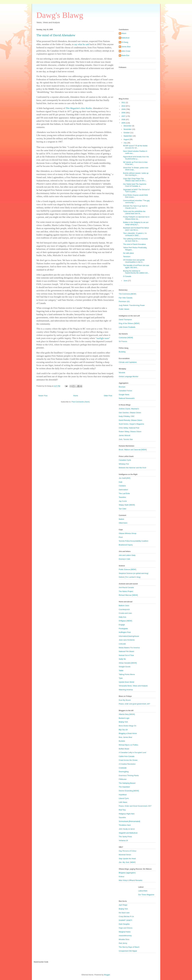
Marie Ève (125, 55)
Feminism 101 (124, 301)
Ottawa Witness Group (128, 533)
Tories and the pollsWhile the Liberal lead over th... (134, 212)
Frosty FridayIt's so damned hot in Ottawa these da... (136, 218)
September (128, 136)
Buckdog (122, 352)
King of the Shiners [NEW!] (129, 323)
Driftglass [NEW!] (125, 621)
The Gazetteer (124, 787)
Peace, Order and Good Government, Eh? (135, 806)
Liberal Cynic (124, 798)
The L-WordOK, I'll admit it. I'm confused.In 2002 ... (135, 234)
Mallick (122, 519)
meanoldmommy (125, 936)
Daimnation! (123, 490)
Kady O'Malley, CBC (127, 416)
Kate (121, 482)
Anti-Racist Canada (126, 587)
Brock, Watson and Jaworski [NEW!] (133, 450)
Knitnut (122, 877)
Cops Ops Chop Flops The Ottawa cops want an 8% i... (135, 180)
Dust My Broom (125, 700)
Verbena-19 (123, 840)
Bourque (122, 387)
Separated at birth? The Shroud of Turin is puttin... (136, 191)
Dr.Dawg (125, 42)
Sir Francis (123, 341)
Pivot (121, 537)
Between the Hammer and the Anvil (133, 468)
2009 (124, 109)
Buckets (122, 741)
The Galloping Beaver (127, 783)
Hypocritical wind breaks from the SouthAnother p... (136, 158)
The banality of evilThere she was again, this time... (136, 266)
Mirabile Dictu (124, 939)
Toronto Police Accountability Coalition (134, 541)
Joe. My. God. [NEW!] (127, 862)
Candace (122, 486)
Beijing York (123, 722)
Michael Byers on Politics (129, 745)
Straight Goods (125, 667)
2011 (124, 102)
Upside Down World (127, 682)
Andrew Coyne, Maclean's (129, 409)
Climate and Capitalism (128, 362)
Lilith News (123, 802)
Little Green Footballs (127, 327)
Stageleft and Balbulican (128, 833)
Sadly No (122, 659)
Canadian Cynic (125, 460)
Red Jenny (123, 943)
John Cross (126, 51)
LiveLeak (122, 644)
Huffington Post (125, 632)
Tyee (121, 678)
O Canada (127, 276)
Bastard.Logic (124, 718)
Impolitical (123, 795)
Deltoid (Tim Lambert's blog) (130, 577)
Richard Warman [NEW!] (128, 595)
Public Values (124, 309)
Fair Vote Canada (126, 298)
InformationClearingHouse (129, 636)
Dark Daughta (124, 924)
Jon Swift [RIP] (125, 478)
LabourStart (143, 891)
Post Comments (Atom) (81, 402)
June (126, 281)
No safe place (128, 253)
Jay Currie (123, 501)
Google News (124, 395)
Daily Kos (123, 617)
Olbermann (123, 523)
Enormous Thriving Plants (129, 775)
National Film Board (126, 651)
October (127, 133)
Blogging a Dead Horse (128, 733)
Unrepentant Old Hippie (128, 951)
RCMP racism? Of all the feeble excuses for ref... (135, 147)
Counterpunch (124, 609)
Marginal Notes (125, 932)
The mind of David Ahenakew (134, 244)
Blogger (107, 975)
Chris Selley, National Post (129, 428)
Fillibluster (123, 779)
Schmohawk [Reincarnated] (129, 821)
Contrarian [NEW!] (126, 338)
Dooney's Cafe (125, 559)
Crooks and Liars (125, 613)
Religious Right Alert (127, 814)
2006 (124, 119)
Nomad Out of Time (126, 655)
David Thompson (125, 320)
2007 (124, 116)
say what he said (82, 44)
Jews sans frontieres (127, 640)
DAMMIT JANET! (125, 920)
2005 (124, 123)
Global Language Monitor (129, 376)
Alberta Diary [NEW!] (127, 714)
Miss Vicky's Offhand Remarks (131, 880)
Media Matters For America (129, 648)
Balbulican (126, 38)
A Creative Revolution (127, 764)
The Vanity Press (125, 837)
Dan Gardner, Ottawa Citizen (130, 413)
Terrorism (127, 257)
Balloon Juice (124, 606)
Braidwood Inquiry (126, 545)
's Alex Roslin (79, 108)
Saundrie (122, 817)
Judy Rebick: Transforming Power (132, 305)
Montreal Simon (125, 855)
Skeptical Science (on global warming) (134, 573)
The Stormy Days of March (129, 947)
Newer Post (43, 396)
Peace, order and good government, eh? (134, 704)
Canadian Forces (125, 391)
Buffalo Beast (124, 749)
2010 (124, 106)
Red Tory (122, 810)
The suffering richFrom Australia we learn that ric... (135, 240)
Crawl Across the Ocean (128, 760)
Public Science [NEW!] (128, 569)
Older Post (108, 396)
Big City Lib (123, 730)
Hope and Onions (126, 928)
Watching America (126, 690)
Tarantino (122, 497)
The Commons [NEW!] (128, 294)
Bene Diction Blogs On (128, 726)
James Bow (126, 47)
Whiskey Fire (124, 464)
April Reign (123, 905)
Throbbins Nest (125, 825)
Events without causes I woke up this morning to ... (136, 174)
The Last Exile (124, 493)
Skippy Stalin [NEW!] (127, 505)
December (128, 126)
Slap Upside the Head (127, 859)
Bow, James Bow (125, 737)
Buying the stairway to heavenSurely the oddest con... (136, 272)
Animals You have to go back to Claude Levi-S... (135, 207)
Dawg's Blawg (60, 15)
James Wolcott (125, 435)
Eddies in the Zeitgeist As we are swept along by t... (136, 223)
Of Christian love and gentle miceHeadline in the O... (134, 261)
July (125, 143)
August (126, 139)
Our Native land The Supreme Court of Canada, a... (135, 185)
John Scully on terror (127, 829)
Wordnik (122, 373)
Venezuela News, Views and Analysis (133, 686)
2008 (124, 113)
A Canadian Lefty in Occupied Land (133, 752)
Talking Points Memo (127, 674)
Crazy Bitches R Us (126, 916)
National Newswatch (127, 398)
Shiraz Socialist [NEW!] (128, 663)
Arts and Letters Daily (127, 555)
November (128, 129)
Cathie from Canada (127, 756)
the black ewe (124, 913)
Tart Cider (123, 509)
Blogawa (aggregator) (127, 873)
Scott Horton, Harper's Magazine (131, 424)
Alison (124, 33)
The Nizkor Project (126, 591)
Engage (122, 625)
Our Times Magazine (146, 895)
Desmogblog (124, 772)
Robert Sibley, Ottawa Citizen (130, 432)
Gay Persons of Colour (128, 851)
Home (76, 396)
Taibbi (121, 671)
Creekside (123, 768)
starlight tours (103, 338)
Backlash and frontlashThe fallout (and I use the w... (136, 229)
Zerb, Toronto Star (126, 439)
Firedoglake (123, 629)
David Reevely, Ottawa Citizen (131, 420)
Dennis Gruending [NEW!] (129, 791)
